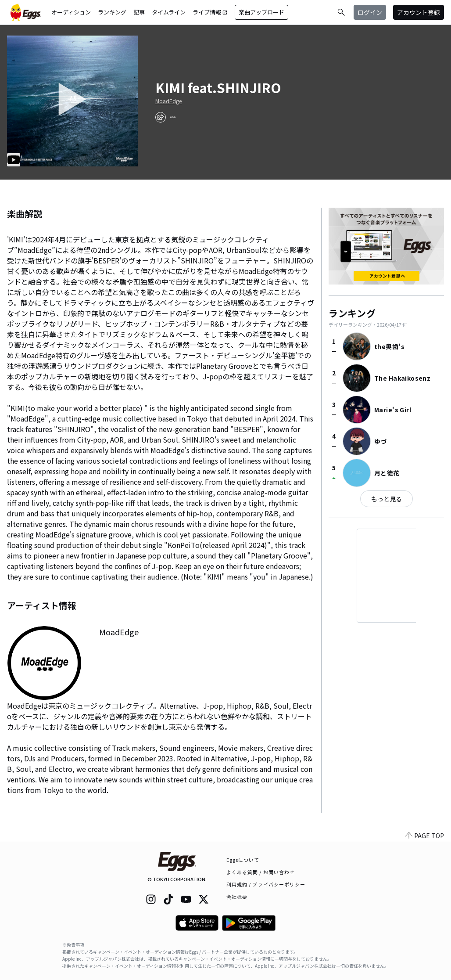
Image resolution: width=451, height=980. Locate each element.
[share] (161, 117)
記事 (139, 12)
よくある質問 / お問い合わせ (261, 872)
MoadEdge (168, 101)
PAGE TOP (425, 836)
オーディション (71, 12)
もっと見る (387, 499)
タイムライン (169, 12)
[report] (173, 117)
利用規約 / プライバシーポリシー (266, 884)
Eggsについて (243, 860)
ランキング (112, 12)
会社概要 (237, 897)
